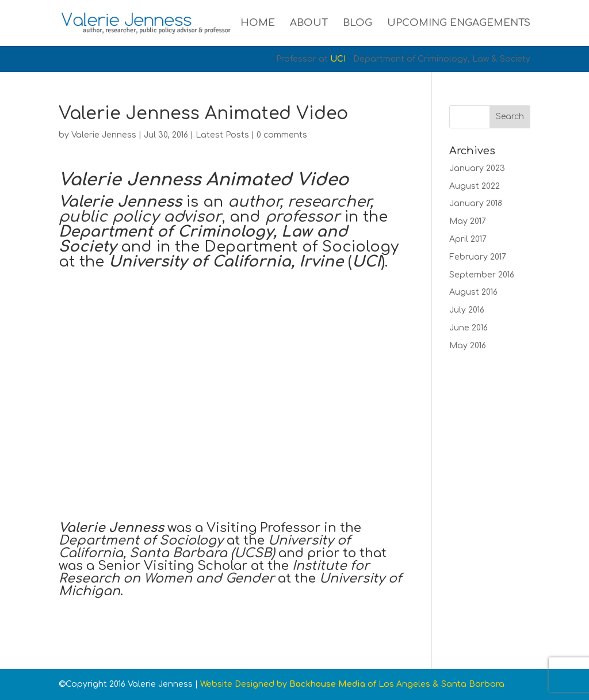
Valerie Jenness (104, 135)
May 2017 (468, 221)
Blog (357, 24)
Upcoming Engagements (459, 24)
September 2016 (482, 275)
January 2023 (477, 168)
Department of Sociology (301, 247)
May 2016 (468, 346)
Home (258, 24)
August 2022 (475, 186)
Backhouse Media (327, 684)
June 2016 (468, 328)
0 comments (282, 135)
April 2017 (468, 239)
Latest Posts (222, 135)
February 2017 (478, 257)
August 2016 (473, 292)
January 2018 (476, 203)
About (309, 24)
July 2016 (467, 310)
